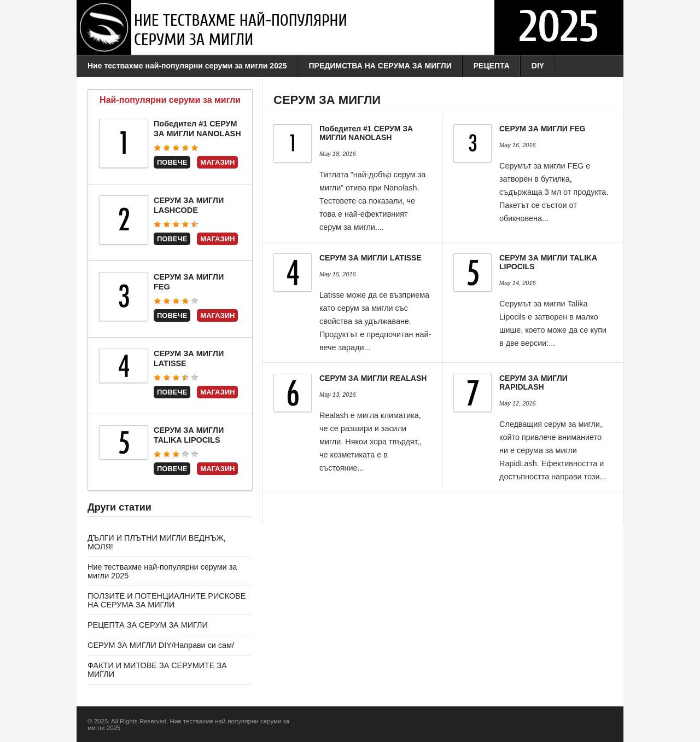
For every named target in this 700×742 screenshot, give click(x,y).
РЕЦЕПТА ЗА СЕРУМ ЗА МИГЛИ (148, 625)
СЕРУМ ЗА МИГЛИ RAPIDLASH (533, 382)
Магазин (217, 162)
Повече (172, 162)
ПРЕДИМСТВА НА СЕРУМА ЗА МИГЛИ (380, 66)
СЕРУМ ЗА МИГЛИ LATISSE (371, 258)
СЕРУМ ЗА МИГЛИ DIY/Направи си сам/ (161, 645)
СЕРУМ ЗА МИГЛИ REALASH (373, 378)
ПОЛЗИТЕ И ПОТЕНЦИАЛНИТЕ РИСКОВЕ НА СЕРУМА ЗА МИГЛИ (167, 600)
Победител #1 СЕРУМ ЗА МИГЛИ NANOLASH (366, 133)
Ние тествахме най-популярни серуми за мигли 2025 (187, 66)
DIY (538, 66)
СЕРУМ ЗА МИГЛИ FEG (542, 129)
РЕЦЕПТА (492, 66)
